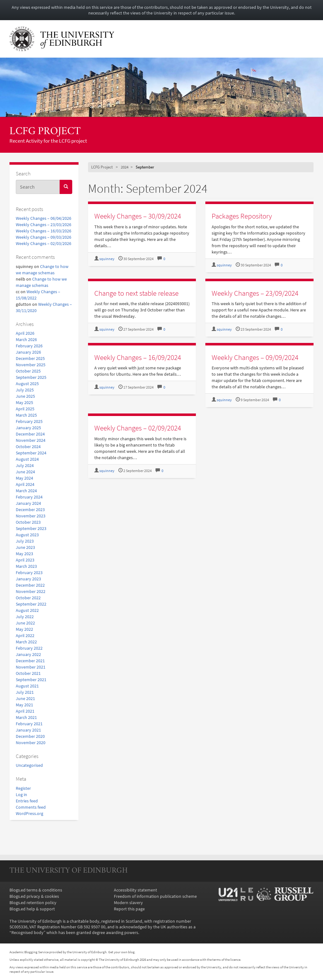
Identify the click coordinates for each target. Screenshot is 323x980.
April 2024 (25, 484)
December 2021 (30, 661)
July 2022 (25, 617)
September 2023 (31, 528)
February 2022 (29, 648)
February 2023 (29, 573)
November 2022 (31, 591)
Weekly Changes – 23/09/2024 (255, 293)
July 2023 (25, 541)
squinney (107, 259)
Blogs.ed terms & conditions (36, 890)
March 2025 (26, 415)
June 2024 (25, 472)
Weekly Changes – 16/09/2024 (138, 357)
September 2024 (31, 453)
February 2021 (29, 724)
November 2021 (31, 667)
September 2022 (31, 604)
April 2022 (25, 635)
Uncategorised (29, 765)
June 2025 (25, 396)
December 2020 (30, 736)
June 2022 (25, 623)
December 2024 (30, 434)
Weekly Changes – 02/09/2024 (138, 428)
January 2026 (28, 352)
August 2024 (27, 459)
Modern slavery (128, 903)
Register (23, 788)
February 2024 (29, 497)
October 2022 (28, 598)
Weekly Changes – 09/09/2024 (255, 357)
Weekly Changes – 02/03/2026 (44, 243)
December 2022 (30, 585)
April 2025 (25, 409)
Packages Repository (242, 216)
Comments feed (31, 807)
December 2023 (30, 510)
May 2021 (24, 705)
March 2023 (26, 566)
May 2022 (24, 629)
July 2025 (25, 390)
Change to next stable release (136, 293)
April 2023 (25, 560)
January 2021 (28, 730)
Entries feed (27, 801)
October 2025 (28, 371)
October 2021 (28, 673)
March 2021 (26, 717)
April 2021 (25, 711)
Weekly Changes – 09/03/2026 (44, 237)
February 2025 (29, 421)
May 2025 (24, 402)
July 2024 (25, 465)
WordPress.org (29, 813)
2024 (125, 167)
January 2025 (28, 428)
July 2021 (25, 692)
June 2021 (25, 698)
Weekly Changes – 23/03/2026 (44, 225)
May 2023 (24, 554)
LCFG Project (45, 132)
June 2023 (25, 547)
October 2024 (28, 447)
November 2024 (31, 440)
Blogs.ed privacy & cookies (34, 896)
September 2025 (31, 377)
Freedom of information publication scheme (155, 896)
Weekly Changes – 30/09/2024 (138, 216)
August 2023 (27, 535)
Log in (21, 795)
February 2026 (29, 346)
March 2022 (26, 642)
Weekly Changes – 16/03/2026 (44, 231)
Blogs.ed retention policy (33, 903)
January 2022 (28, 654)
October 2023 (28, 522)
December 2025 (30, 358)
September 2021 (31, 680)
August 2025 (27, 384)
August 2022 (27, 610)
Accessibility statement (135, 890)
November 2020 (31, 743)
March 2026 (26, 339)
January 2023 (28, 579)
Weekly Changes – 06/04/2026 (44, 218)
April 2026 (25, 333)
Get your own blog (121, 952)
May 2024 (24, 478)
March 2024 (26, 491)
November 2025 (31, 365)
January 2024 (28, 503)
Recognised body (27, 932)
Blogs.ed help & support (32, 909)
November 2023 (31, 516)
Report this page (129, 909)
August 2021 (27, 686)
